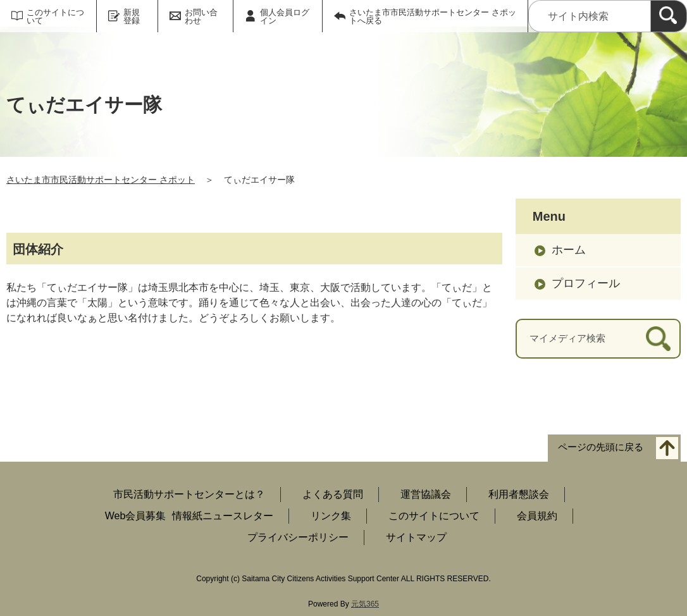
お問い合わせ (201, 16)
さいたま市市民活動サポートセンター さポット (101, 180)
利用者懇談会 (519, 494)
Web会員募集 (136, 516)
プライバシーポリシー (298, 537)
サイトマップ (416, 537)
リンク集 (331, 516)
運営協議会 (426, 494)
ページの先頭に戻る (601, 447)
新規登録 (132, 16)
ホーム (569, 250)
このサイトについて (55, 16)
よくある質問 (333, 494)
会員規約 (537, 516)
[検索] (669, 16)
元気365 (365, 604)
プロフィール (586, 283)
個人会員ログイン (285, 16)
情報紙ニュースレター (223, 516)
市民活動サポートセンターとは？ (189, 494)
